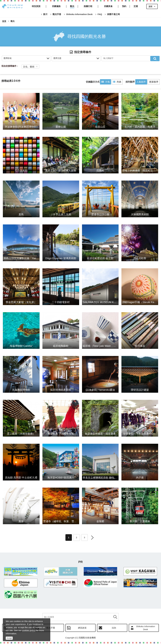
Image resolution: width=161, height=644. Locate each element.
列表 (116, 82)
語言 (151, 7)
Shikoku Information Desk (145, 628)
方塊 (104, 82)
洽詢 (114, 628)
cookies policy (29, 630)
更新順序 (153, 82)
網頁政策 (82, 628)
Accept (9, 638)
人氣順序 (140, 82)
